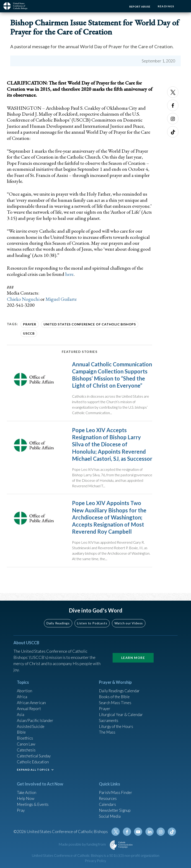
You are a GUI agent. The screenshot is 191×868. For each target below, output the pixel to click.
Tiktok (173, 132)
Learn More (133, 653)
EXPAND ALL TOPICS (33, 768)
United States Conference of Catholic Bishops (90, 324)
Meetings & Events (34, 803)
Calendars (108, 803)
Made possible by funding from (83, 844)
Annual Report (30, 704)
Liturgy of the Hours (117, 723)
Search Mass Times (116, 698)
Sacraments (109, 717)
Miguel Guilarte (62, 299)
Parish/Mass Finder (116, 791)
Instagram (173, 119)
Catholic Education (34, 760)
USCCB (29, 333)
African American (32, 698)
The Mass (107, 729)
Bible (22, 729)
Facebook (173, 105)
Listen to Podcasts (92, 618)
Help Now (26, 797)
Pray (21, 809)
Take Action (27, 791)
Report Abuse (139, 7)
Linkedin (150, 832)
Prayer (30, 324)
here (70, 274)
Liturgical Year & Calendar (122, 711)
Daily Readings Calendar (121, 686)
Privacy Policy (95, 861)
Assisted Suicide (31, 723)
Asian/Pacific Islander (36, 717)
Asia (21, 711)
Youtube (139, 832)
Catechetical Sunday (35, 754)
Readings (165, 6)
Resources (108, 797)
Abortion (25, 686)
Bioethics (25, 735)
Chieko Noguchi (23, 299)
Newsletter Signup (116, 809)
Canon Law (26, 741)
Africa (22, 692)
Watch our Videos (129, 618)
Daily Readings (58, 618)
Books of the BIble (115, 692)
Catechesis (27, 748)
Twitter (173, 92)
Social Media (110, 815)
